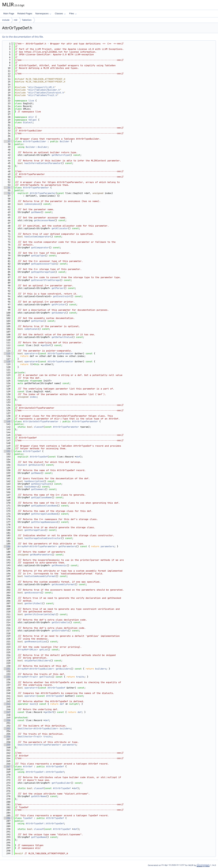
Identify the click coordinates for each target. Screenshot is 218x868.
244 (7, 704)
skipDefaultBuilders (37, 661)
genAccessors (33, 593)
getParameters (67, 546)
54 (7, 188)
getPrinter (58, 305)
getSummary (58, 313)
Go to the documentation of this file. (23, 37)
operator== (31, 353)
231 (7, 669)
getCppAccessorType (43, 264)
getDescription (41, 484)
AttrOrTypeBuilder (35, 141)
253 (7, 729)
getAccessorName (44, 220)
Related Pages (25, 14)
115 (7, 353)
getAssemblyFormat (63, 584)
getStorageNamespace (44, 522)
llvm (31, 101)
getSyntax (37, 321)
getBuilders (63, 669)
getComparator (40, 248)
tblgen (33, 120)
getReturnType (60, 155)
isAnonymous (32, 204)
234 (7, 677)
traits (80, 677)
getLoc (43, 650)
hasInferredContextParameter (43, 163)
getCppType (38, 256)
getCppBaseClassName (44, 506)
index (33, 397)
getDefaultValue (62, 337)
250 (7, 720)
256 (7, 737)
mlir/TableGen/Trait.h (43, 95)
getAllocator (60, 228)
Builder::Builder (37, 147)
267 (7, 766)
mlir (16, 20)
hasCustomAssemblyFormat (40, 576)
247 (7, 712)
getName (36, 212)
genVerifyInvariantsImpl (40, 614)
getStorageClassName (44, 514)
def (78, 457)
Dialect (28, 122)
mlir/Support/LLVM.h (41, 87)
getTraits (45, 677)
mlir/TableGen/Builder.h (44, 90)
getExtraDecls (60, 622)
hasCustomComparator (37, 237)
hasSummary (31, 487)
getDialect (35, 465)
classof (39, 427)
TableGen (27, 20)
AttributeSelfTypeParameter (41, 421)
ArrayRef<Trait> (28, 677)
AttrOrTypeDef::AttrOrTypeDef (45, 772)
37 (7, 141)
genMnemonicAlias (35, 642)
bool (33, 704)
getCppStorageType (43, 272)
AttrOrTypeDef (32, 451)
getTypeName (39, 837)
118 (7, 362)
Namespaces (43, 14)
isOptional (31, 329)
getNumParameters (41, 555)
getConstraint (62, 296)
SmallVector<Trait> (30, 737)
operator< (31, 696)
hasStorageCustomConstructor (43, 538)
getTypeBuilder (61, 783)
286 (7, 818)
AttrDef (28, 766)
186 (7, 546)
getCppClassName (41, 497)
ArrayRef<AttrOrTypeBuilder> (36, 669)
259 (7, 745)
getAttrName (39, 796)
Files (73, 14)
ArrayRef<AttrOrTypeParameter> (37, 546)
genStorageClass (35, 530)
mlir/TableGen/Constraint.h (46, 93)
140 (7, 421)
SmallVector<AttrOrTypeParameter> (39, 745)
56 (7, 193)
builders (101, 669)
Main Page (9, 14)
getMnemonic (59, 565)
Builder (64, 141)
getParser (58, 288)
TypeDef (28, 818)
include (6, 20)
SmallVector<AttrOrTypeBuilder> (38, 729)
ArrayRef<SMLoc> (28, 650)
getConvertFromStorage (46, 280)
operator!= (31, 362)
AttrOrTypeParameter (36, 188)
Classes (60, 14)
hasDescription (34, 481)
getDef (46, 345)
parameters (107, 546)
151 (7, 451)
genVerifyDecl (33, 603)
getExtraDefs (60, 631)
